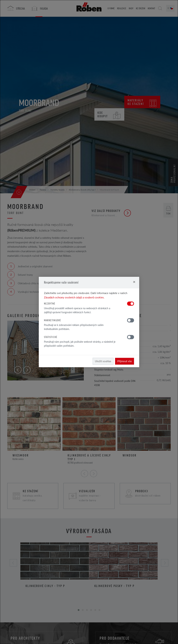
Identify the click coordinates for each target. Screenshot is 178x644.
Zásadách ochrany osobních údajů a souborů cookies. (74, 297)
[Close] (134, 282)
